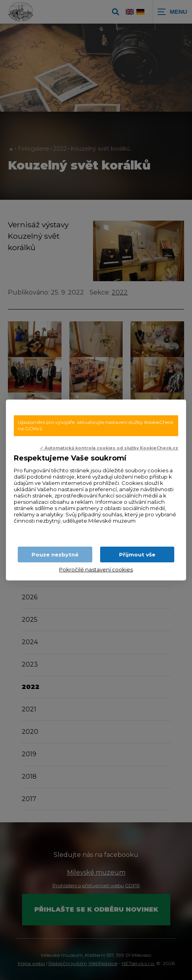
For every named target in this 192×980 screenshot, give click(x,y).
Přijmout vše (137, 554)
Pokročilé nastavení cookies (96, 569)
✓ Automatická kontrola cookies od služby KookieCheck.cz (109, 448)
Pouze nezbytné (55, 554)
